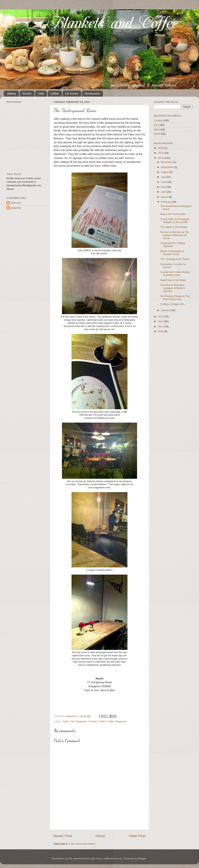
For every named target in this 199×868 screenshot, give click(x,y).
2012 (161, 321)
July (164, 177)
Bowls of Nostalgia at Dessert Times (172, 253)
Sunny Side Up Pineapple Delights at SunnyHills (175, 221)
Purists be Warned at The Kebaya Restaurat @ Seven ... (175, 235)
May (164, 187)
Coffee (55, 94)
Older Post (137, 836)
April (164, 192)
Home (100, 836)
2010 (161, 331)
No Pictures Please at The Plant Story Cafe (175, 298)
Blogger (142, 858)
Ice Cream (72, 94)
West (157, 129)
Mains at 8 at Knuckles (173, 214)
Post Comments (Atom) (82, 844)
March (165, 197)
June (164, 182)
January (166, 310)
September (167, 167)
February (166, 202)
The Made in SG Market (174, 227)
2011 (161, 326)
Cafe (41, 94)
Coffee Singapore (117, 721)
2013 (161, 316)
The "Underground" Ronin (175, 259)
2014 (161, 158)
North (157, 134)
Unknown (16, 203)
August (165, 172)
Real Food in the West (173, 280)
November (167, 162)
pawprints (16, 208)
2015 (161, 153)
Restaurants (92, 94)
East (156, 125)
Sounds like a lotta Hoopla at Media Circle (175, 274)
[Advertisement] (173, 358)
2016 (161, 148)
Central (93, 721)
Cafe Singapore (78, 721)
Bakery (12, 94)
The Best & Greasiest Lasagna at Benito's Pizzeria (173, 288)
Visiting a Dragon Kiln (172, 304)
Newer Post (63, 836)
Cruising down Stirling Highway (173, 245)
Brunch (27, 94)
